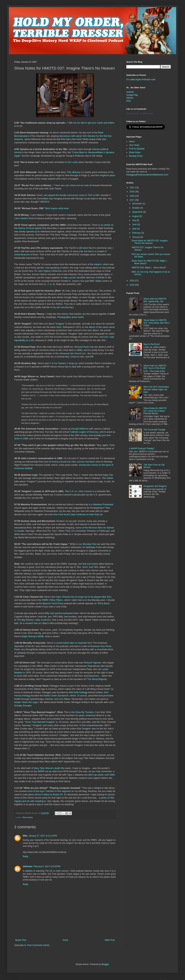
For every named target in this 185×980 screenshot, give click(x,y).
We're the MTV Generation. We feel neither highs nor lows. (156, 389)
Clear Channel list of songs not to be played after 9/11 (84, 597)
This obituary (74, 172)
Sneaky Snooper (23, 706)
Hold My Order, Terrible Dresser (140, 113)
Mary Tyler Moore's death (47, 768)
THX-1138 (93, 195)
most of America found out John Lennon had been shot (72, 462)
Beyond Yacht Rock (53, 603)
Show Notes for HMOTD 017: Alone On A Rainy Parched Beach (155, 411)
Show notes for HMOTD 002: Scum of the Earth (155, 367)
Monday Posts (136, 156)
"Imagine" (60, 324)
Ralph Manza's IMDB (32, 636)
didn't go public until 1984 (101, 775)
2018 (132, 196)
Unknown (28, 866)
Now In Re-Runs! (152, 344)
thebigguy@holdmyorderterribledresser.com (147, 175)
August (136, 216)
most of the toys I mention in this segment (49, 791)
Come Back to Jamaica (84, 152)
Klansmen (94, 676)
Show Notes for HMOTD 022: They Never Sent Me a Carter (157, 323)
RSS (129, 101)
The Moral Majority (97, 679)
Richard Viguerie (92, 663)
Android (130, 92)
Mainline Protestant (103, 504)
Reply (26, 856)
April (135, 229)
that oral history (90, 564)
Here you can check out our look (72, 185)
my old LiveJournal (62, 307)
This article (107, 478)
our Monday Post (88, 544)
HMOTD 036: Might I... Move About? (149, 268)
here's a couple (96, 251)
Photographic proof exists (71, 317)
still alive (83, 248)
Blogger (105, 964)
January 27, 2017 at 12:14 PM (43, 836)
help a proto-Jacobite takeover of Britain (84, 277)
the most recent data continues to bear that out (78, 514)
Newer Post (21, 940)
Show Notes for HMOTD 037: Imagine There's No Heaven (150, 242)
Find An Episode (137, 149)
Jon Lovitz (72, 162)
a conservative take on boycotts (71, 643)
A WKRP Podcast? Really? (142, 449)
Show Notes (28, 817)
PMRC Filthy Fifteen (52, 600)
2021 (132, 188)
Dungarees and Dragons (155, 486)
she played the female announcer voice (64, 195)
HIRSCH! (45, 202)
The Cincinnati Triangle (154, 430)
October (136, 208)
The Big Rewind (25, 620)
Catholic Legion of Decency (84, 432)
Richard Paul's (82, 347)
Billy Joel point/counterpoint (59, 613)
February (137, 233)
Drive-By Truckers (85, 712)
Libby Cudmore (43, 620)
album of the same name (102, 327)
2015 (132, 285)
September (138, 212)
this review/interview (93, 725)
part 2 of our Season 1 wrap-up (61, 363)
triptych (98, 264)
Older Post (110, 940)
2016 (132, 281)
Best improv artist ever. (57, 208)
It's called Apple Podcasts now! (141, 80)
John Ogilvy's (50, 271)
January (136, 237)
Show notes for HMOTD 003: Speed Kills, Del (155, 300)
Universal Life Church (70, 353)
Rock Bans (104, 603)
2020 (132, 192)
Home (65, 940)
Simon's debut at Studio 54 (48, 795)
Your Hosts (134, 145)
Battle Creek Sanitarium (56, 696)
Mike (25, 836)
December (137, 204)
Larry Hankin (21, 218)
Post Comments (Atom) (38, 945)
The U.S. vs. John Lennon (78, 491)
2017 (132, 200)
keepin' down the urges (26, 702)
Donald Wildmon (80, 429)
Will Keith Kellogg (78, 692)
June (135, 224)
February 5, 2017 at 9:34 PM (47, 866)
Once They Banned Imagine (40, 722)
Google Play (132, 95)
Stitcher (130, 98)
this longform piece (105, 175)
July (134, 220)
